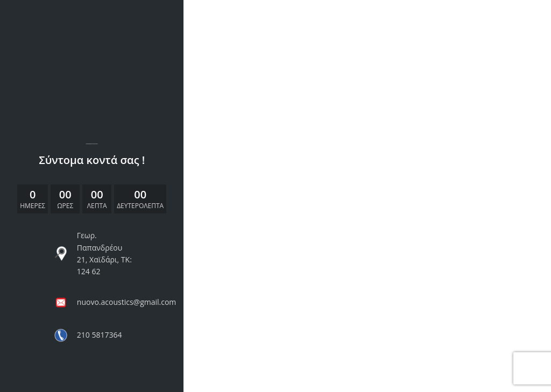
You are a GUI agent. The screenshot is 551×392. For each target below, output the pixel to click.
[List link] (92, 254)
